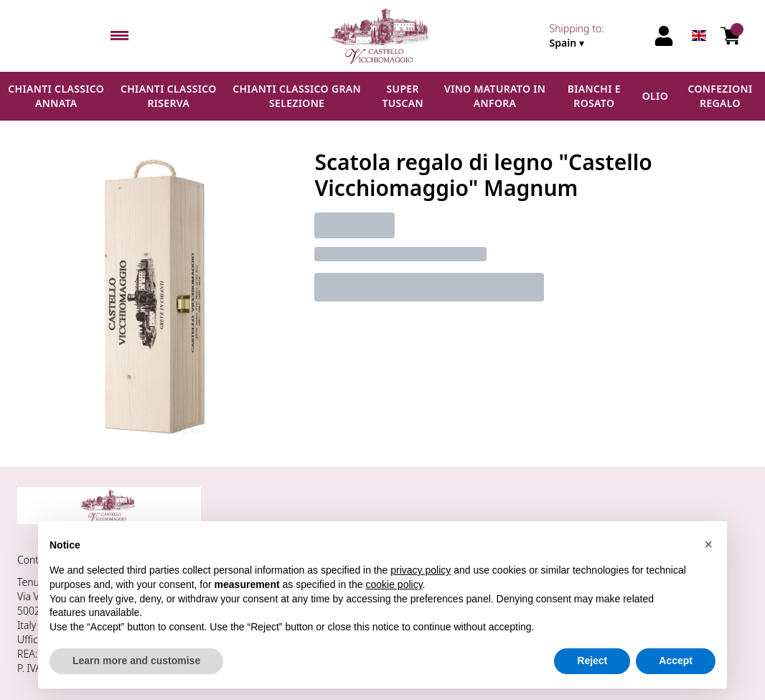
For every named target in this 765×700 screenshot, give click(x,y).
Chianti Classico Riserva (169, 96)
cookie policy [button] (394, 584)
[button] (708, 544)
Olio (655, 96)
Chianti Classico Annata (56, 96)
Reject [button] (592, 661)
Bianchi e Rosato (594, 96)
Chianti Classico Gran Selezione (297, 96)
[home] (382, 36)
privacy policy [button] (421, 570)
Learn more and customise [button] (136, 661)
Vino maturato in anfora (495, 96)
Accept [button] (676, 661)
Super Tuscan (403, 96)
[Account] (664, 36)
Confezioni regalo (720, 96)
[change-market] (597, 36)
